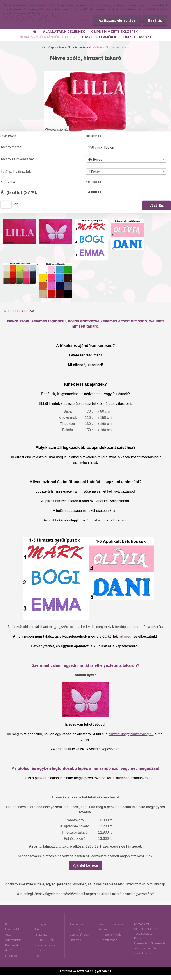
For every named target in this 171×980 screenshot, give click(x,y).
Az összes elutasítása (117, 21)
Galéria (10, 950)
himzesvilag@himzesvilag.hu (131, 734)
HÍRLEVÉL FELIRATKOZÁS (44, 937)
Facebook (11, 956)
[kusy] (6, 204)
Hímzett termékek (110, 935)
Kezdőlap (48, 47)
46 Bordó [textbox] (95, 160)
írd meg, (126, 636)
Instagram (42, 924)
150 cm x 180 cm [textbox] (102, 147)
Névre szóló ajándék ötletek (74, 47)
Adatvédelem (13, 940)
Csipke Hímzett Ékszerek (79, 937)
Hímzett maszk (109, 940)
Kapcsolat (12, 945)
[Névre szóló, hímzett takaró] (85, 73)
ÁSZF (9, 935)
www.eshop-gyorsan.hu (94, 971)
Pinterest (40, 929)
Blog (38, 956)
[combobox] (126, 147)
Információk (12, 929)
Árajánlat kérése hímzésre (45, 948)
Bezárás (155, 21)
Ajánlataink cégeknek (77, 927)
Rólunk (9, 924)
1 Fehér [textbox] (94, 172)
